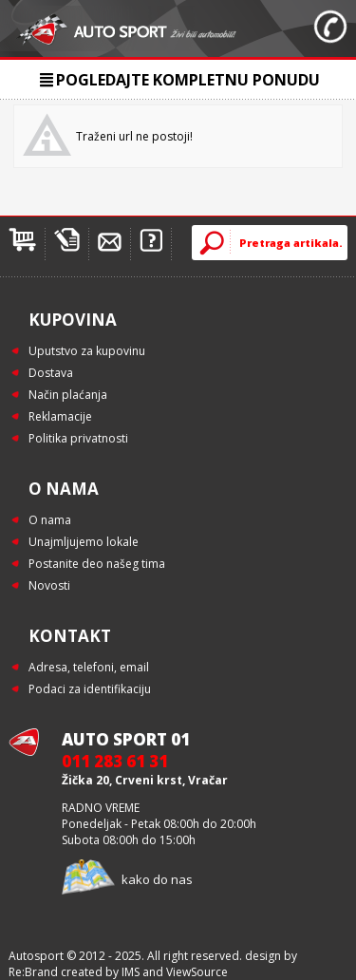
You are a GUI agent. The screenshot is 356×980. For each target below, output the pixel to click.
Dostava (51, 373)
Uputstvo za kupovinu (87, 351)
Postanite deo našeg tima (97, 564)
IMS (131, 972)
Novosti (49, 585)
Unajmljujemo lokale (84, 542)
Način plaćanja (68, 395)
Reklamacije (60, 416)
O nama (50, 520)
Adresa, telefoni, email (89, 667)
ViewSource (197, 972)
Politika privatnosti (78, 438)
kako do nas (157, 879)
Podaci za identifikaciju (90, 689)
